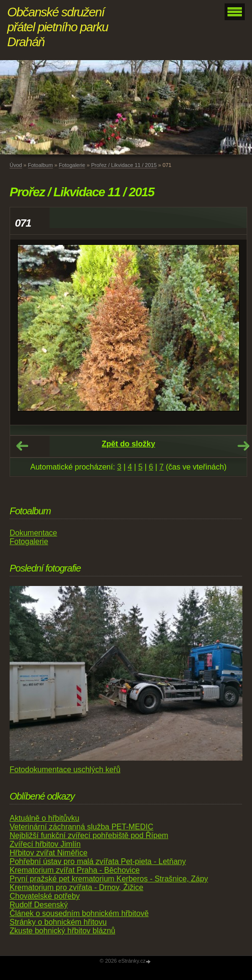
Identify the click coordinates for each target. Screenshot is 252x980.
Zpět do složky (128, 444)
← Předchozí (22, 446)
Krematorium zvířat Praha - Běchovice (75, 870)
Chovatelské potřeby (45, 896)
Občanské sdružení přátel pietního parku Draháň (58, 27)
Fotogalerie (72, 165)
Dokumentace (33, 533)
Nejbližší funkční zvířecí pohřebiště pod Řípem (89, 835)
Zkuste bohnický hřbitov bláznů (63, 931)
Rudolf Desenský (39, 905)
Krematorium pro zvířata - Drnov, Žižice (76, 887)
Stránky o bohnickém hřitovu (58, 922)
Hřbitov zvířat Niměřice (49, 853)
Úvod (16, 165)
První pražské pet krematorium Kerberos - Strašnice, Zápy (109, 879)
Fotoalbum (40, 165)
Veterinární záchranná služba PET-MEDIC (82, 827)
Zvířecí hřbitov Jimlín (45, 844)
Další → (243, 446)
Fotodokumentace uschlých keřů (65, 770)
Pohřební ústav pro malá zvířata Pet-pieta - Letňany (98, 861)
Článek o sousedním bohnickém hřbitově (79, 913)
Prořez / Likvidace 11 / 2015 (124, 165)
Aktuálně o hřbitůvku (44, 818)
